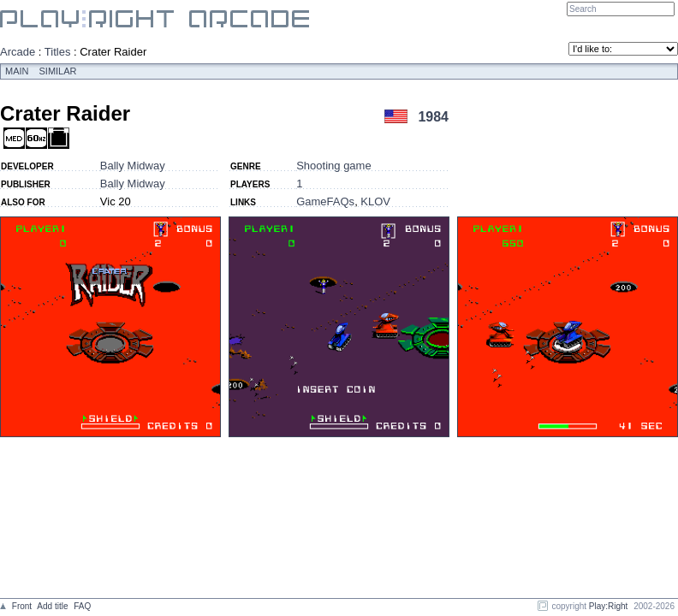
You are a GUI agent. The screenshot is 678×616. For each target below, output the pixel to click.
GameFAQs (325, 201)
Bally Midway (133, 166)
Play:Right (609, 606)
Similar (58, 71)
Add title (52, 606)
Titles (58, 52)
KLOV (375, 201)
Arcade (18, 52)
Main (17, 71)
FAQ (82, 606)
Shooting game (333, 166)
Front (22, 606)
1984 (433, 117)
